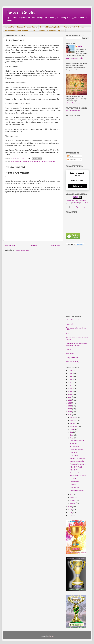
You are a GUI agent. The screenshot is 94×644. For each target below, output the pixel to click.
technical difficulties (48, 161)
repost (25, 161)
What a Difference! (72, 320)
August (73, 429)
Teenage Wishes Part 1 (78, 464)
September (74, 426)
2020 (70, 388)
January (73, 503)
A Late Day (73, 443)
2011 (70, 415)
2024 (70, 376)
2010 (70, 507)
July (72, 432)
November (74, 420)
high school (19, 161)
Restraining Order (76, 473)
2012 (70, 412)
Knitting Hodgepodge (77, 491)
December (74, 417)
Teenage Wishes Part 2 (78, 441)
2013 (70, 409)
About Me (10, 27)
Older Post (56, 246)
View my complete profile (74, 58)
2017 (70, 397)
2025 (70, 374)
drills (12, 161)
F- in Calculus (74, 446)
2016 (70, 400)
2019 (70, 391)
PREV (69, 203)
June (72, 435)
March (72, 497)
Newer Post (11, 246)
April (72, 494)
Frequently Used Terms (27, 27)
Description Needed (76, 449)
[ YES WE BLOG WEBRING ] (77, 201)
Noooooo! (69, 324)
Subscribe (77, 186)
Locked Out (74, 452)
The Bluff (73, 479)
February (73, 500)
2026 (70, 371)
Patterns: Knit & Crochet (74, 27)
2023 (70, 379)
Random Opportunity (77, 461)
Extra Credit (74, 455)
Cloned (68, 350)
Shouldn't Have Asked (77, 458)
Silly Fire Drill (74, 488)
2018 (70, 394)
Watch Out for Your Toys (78, 476)
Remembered (74, 482)
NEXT (87, 203)
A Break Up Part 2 (76, 467)
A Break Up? (74, 470)
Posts (70, 156)
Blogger (51, 636)
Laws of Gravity (21, 13)
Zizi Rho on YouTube (73, 111)
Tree (68, 334)
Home (34, 246)
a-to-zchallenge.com (73, 103)
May (72, 438)
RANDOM (76, 203)
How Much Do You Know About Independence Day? (77, 345)
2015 (70, 403)
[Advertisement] (77, 281)
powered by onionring (77, 207)
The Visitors (70, 354)
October (73, 423)
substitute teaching (35, 161)
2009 (70, 510)
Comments (72, 160)
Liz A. (80, 46)
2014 (70, 406)
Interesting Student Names (16, 30)
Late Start (73, 485)
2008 (70, 513)
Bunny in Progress (72, 358)
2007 (70, 516)
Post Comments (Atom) (23, 250)
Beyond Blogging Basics (50, 27)
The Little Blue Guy (72, 362)
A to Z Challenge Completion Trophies (47, 30)
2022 (70, 382)
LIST (82, 203)
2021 (70, 385)
